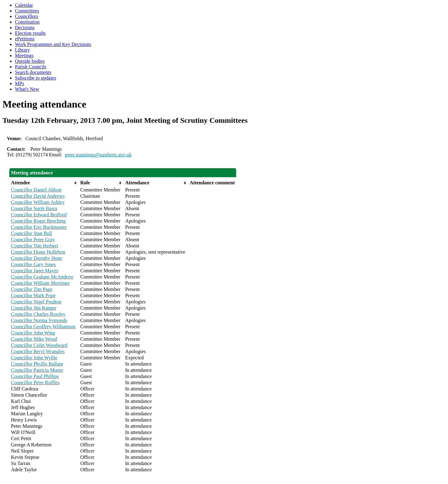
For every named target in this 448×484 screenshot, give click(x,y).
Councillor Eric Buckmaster (39, 227)
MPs (19, 83)
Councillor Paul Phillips (35, 376)
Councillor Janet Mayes (35, 271)
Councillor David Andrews (38, 196)
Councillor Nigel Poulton (36, 302)
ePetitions (25, 39)
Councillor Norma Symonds (39, 320)
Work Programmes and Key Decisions (53, 44)
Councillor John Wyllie (34, 358)
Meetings (24, 55)
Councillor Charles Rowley (38, 314)
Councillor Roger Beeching (38, 221)
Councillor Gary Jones (33, 264)
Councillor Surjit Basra (34, 208)
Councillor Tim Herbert (34, 246)
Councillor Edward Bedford (39, 215)
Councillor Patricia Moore (37, 370)
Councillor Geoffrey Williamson (43, 327)
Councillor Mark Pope (33, 295)
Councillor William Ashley (38, 202)
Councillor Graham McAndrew (42, 277)
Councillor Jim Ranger (34, 308)
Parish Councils (31, 67)
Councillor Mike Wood (34, 339)
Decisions (25, 28)
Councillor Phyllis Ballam (37, 364)
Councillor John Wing (33, 333)
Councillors (27, 16)
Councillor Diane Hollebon (38, 252)
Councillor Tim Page (32, 289)
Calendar (24, 5)
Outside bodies (30, 61)
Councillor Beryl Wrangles (38, 351)
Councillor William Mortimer (40, 283)
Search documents (33, 72)
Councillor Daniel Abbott (36, 190)
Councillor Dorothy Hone (36, 258)
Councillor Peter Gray (33, 240)
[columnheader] (44, 183)
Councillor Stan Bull (31, 233)
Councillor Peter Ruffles (35, 383)
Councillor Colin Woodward (39, 345)
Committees (27, 11)
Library (22, 50)
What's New (27, 89)
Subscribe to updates (35, 78)
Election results (30, 33)
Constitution (27, 22)
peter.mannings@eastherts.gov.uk (98, 155)
